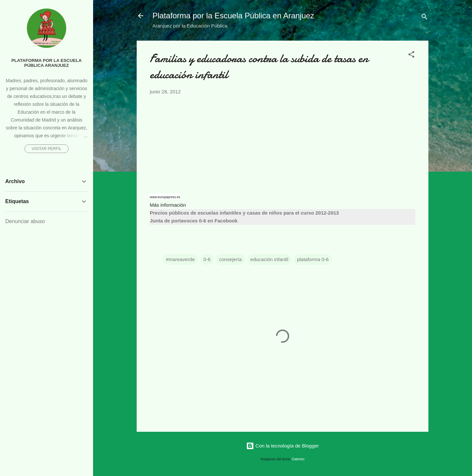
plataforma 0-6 (313, 259)
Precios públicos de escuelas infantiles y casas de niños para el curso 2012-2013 (244, 213)
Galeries (298, 459)
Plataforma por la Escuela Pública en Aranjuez (233, 16)
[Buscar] (424, 18)
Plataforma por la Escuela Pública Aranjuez (47, 63)
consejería (230, 259)
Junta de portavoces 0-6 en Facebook (194, 221)
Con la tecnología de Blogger (283, 446)
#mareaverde (180, 259)
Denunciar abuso (25, 221)
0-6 (207, 259)
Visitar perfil (46, 149)
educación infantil (269, 259)
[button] (411, 56)
